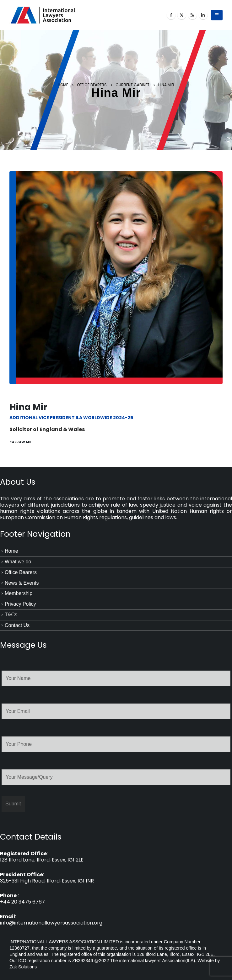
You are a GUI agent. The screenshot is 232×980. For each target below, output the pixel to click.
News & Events (22, 583)
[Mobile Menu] (217, 15)
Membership (19, 593)
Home (11, 551)
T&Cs (11, 615)
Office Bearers (21, 572)
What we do (18, 562)
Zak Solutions (23, 967)
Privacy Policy (20, 604)
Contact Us (17, 625)
